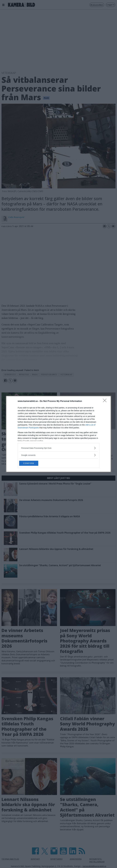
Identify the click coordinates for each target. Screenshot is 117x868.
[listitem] (59, 448)
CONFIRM (32, 463)
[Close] (106, 401)
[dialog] (59, 434)
